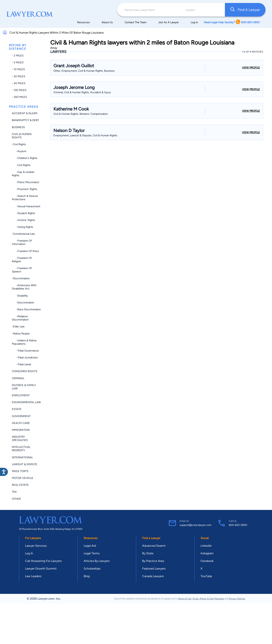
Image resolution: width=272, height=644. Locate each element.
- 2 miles (18, 56)
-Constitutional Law (23, 234)
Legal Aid (90, 546)
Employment (21, 395)
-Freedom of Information (22, 242)
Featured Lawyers (154, 569)
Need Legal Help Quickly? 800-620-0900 (232, 22)
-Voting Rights (23, 227)
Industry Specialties (20, 438)
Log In (194, 22)
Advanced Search (154, 546)
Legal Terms (92, 553)
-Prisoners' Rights (24, 189)
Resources (83, 22)
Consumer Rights (25, 371)
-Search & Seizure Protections (25, 198)
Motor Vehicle (23, 478)
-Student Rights (23, 213)
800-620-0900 (238, 525)
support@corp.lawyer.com (195, 525)
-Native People (21, 334)
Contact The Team (136, 22)
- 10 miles (18, 69)
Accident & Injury (25, 113)
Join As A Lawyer (169, 22)
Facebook (207, 561)
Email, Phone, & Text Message (208, 599)
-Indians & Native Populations (24, 342)
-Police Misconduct (26, 182)
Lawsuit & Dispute (25, 464)
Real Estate (20, 485)
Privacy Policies (237, 599)
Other (16, 499)
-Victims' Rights (23, 220)
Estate (17, 409)
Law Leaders (33, 576)
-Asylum (19, 151)
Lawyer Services (36, 546)
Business (18, 127)
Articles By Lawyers (97, 561)
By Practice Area (153, 561)
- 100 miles (19, 90)
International (22, 457)
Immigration (21, 430)
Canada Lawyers (153, 576)
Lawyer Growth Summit (41, 569)
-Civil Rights (19, 144)
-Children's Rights (25, 158)
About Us (107, 22)
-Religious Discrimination (20, 318)
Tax (14, 492)
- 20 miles (19, 76)
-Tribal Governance (25, 351)
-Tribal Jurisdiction (25, 357)
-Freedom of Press (25, 251)
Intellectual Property (21, 449)
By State (148, 553)
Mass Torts (20, 471)
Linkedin (206, 546)
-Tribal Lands (22, 364)
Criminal (18, 378)
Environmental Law (26, 402)
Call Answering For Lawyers (43, 561)
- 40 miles (19, 83)
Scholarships (92, 569)
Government (21, 416)
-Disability (20, 296)
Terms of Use (185, 599)
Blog (87, 576)
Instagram (207, 553)
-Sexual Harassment (26, 206)
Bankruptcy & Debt (25, 120)
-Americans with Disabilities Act (24, 287)
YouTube (206, 576)
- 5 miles (18, 62)
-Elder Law (18, 326)
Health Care (21, 423)
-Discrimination (21, 278)
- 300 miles (19, 97)
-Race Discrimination (26, 309)
